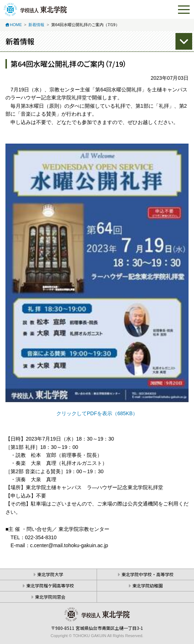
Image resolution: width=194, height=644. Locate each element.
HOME (16, 25)
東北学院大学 (50, 574)
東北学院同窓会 (50, 597)
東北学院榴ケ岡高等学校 (50, 585)
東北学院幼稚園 (147, 585)
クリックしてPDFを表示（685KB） (97, 413)
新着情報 (36, 25)
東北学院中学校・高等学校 (147, 574)
